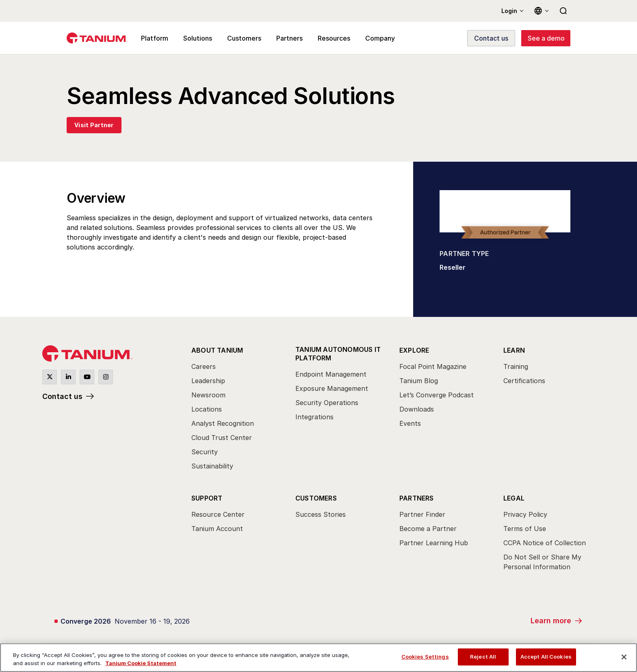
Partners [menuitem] (289, 38)
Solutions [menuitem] (198, 38)
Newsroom (208, 395)
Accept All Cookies (546, 657)
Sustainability (212, 466)
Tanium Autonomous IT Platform (338, 354)
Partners (417, 498)
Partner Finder (422, 514)
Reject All (483, 657)
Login (509, 11)
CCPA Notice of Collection (545, 543)
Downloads (417, 409)
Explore (414, 350)
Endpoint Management (331, 374)
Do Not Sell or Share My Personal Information (542, 562)
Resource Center (218, 514)
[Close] (624, 657)
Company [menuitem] (380, 38)
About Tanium (217, 350)
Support (207, 498)
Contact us (62, 396)
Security (205, 452)
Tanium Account (217, 529)
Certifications (524, 381)
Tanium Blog (419, 381)
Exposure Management (332, 388)
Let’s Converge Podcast (437, 395)
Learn (514, 350)
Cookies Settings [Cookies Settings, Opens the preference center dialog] (425, 657)
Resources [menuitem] (334, 38)
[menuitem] (236, 410)
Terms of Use (525, 529)
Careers (204, 366)
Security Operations (327, 403)
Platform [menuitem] (155, 38)
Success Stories (321, 514)
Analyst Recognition (223, 423)
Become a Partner (428, 529)
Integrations (314, 417)
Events (410, 423)
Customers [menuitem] (244, 38)
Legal (514, 498)
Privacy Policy (525, 514)
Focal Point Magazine (433, 366)
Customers (316, 498)
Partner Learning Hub (434, 543)
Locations (207, 409)
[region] (318, 658)
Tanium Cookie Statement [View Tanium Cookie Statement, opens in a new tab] (141, 663)
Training (516, 366)
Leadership (208, 381)
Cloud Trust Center (222, 438)
